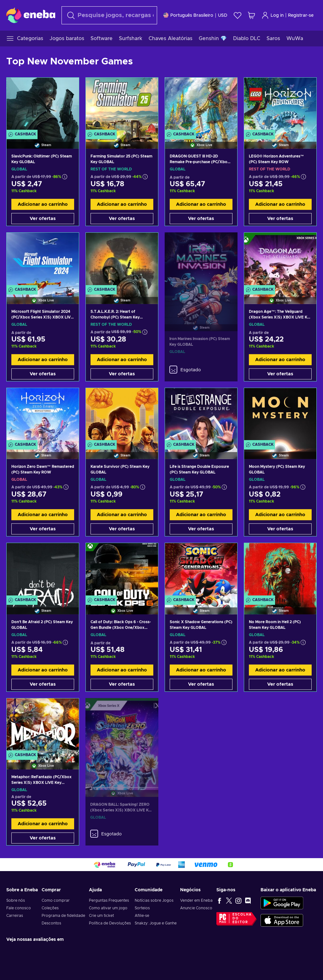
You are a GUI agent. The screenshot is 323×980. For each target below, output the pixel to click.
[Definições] (195, 15)
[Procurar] (109, 15)
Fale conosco (19, 908)
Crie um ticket (101, 916)
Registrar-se (301, 15)
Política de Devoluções (110, 923)
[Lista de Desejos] (238, 15)
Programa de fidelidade (63, 916)
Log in (273, 15)
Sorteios (142, 908)
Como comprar (56, 900)
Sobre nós (16, 900)
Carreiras (15, 916)
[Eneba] (31, 15)
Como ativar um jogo (108, 908)
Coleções (50, 908)
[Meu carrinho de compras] (251, 15)
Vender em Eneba (196, 900)
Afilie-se (142, 916)
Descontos (51, 923)
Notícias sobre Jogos (154, 900)
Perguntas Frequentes (109, 900)
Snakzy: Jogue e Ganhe (156, 923)
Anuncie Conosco (196, 908)
